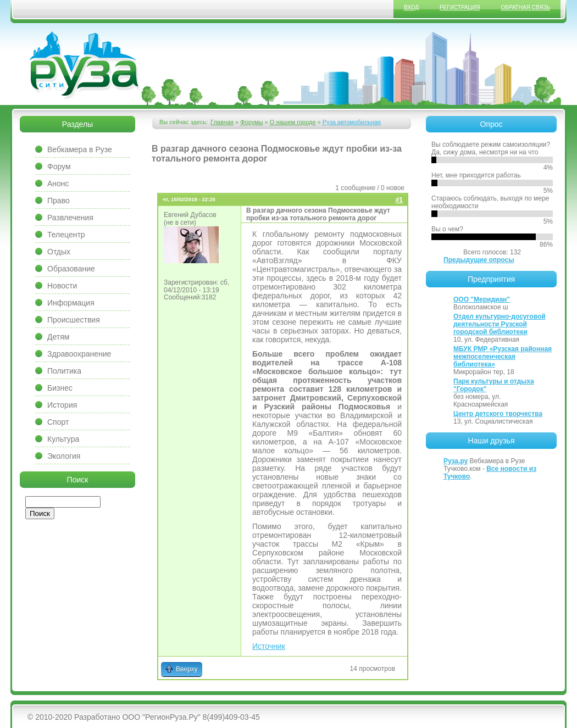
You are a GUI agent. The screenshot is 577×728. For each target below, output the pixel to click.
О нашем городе (293, 122)
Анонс (58, 184)
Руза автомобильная (352, 122)
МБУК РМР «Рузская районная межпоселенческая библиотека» (503, 357)
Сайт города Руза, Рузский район (85, 65)
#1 (399, 200)
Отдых (59, 252)
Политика (64, 371)
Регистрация (460, 7)
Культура (63, 439)
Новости (62, 286)
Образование (71, 269)
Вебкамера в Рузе (80, 149)
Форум (59, 166)
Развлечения (70, 218)
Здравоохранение (79, 354)
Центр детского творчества (498, 414)
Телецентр (66, 235)
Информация (71, 303)
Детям (58, 337)
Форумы (251, 122)
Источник (269, 646)
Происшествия (74, 320)
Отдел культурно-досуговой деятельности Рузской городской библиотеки (500, 324)
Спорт (58, 422)
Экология (64, 456)
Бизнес (60, 388)
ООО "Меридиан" (482, 299)
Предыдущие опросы (479, 260)
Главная (222, 122)
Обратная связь (525, 7)
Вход (411, 7)
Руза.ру (456, 461)
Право (59, 201)
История (62, 405)
